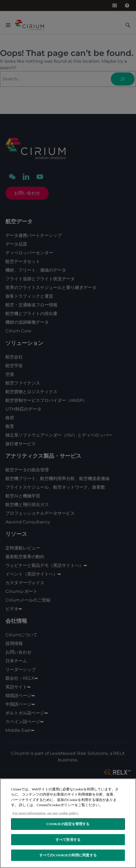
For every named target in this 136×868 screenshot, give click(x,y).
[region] (68, 823)
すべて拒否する (68, 840)
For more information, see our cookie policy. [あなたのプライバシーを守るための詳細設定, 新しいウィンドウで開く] (46, 813)
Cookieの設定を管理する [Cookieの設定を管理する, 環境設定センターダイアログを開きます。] (68, 824)
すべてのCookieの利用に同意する (68, 855)
